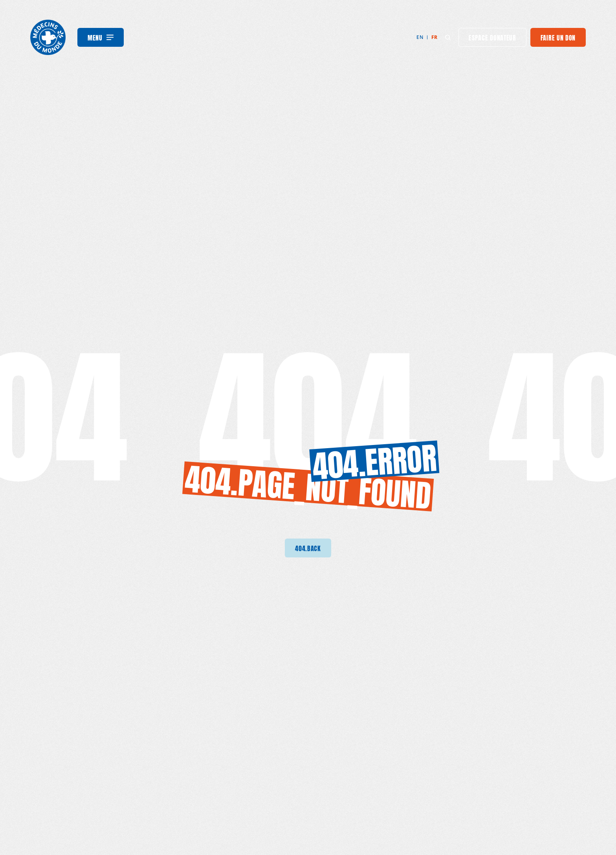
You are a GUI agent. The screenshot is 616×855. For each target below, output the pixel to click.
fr (434, 37)
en (420, 37)
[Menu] (101, 37)
